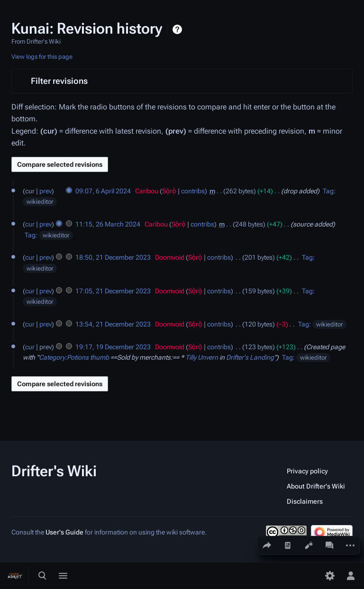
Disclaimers (305, 501)
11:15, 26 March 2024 (108, 224)
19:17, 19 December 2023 (113, 347)
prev (45, 191)
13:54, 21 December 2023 (113, 324)
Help (178, 29)
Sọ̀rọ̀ (169, 191)
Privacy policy (307, 471)
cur (30, 224)
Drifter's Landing (250, 357)
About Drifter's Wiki (316, 486)
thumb (100, 357)
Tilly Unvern (202, 357)
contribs (193, 191)
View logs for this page (42, 57)
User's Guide (64, 532)
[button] (182, 81)
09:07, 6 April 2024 (103, 191)
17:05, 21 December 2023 (113, 291)
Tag (328, 191)
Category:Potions (64, 357)
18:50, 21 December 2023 (113, 257)
